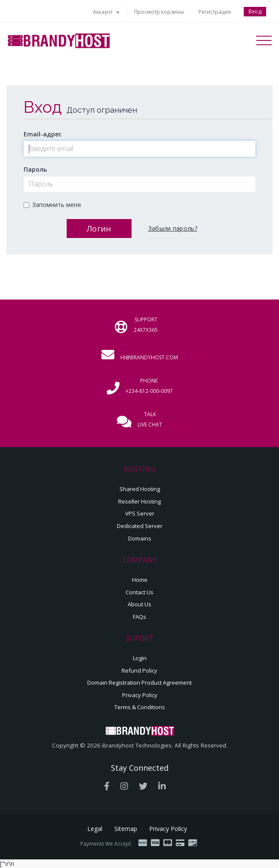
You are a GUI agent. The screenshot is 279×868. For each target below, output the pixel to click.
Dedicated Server (140, 526)
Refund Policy (139, 670)
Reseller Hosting (139, 501)
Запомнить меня (52, 205)
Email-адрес (43, 134)
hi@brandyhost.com (149, 357)
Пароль (35, 169)
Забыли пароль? (173, 228)
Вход (255, 11)
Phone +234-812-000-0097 (149, 386)
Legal (95, 829)
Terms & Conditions (140, 707)
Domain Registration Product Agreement (139, 683)
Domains (140, 538)
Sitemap (126, 829)
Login (140, 658)
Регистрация (215, 12)
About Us (139, 604)
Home (140, 580)
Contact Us (139, 592)
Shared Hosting (140, 489)
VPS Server (140, 513)
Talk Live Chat (150, 419)
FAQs (139, 617)
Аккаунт (106, 12)
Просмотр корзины (159, 12)
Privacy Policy (140, 695)
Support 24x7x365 (146, 325)
